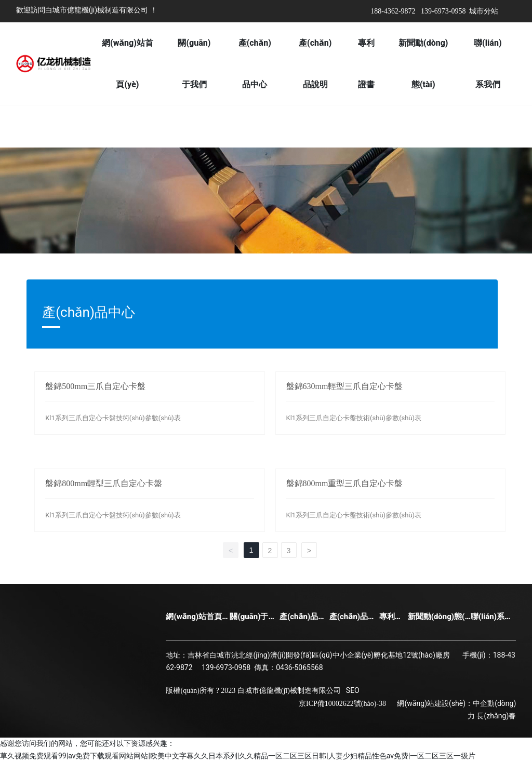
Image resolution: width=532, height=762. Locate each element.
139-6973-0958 (443, 11)
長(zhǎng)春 (496, 716)
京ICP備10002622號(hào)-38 (342, 704)
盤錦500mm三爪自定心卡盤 (95, 386)
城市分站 (484, 11)
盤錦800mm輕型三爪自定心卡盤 (104, 483)
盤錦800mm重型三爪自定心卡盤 (345, 483)
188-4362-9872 (393, 11)
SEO (353, 690)
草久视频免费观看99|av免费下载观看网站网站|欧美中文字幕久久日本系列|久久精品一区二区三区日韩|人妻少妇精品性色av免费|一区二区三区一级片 (238, 756)
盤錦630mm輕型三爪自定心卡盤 (345, 386)
